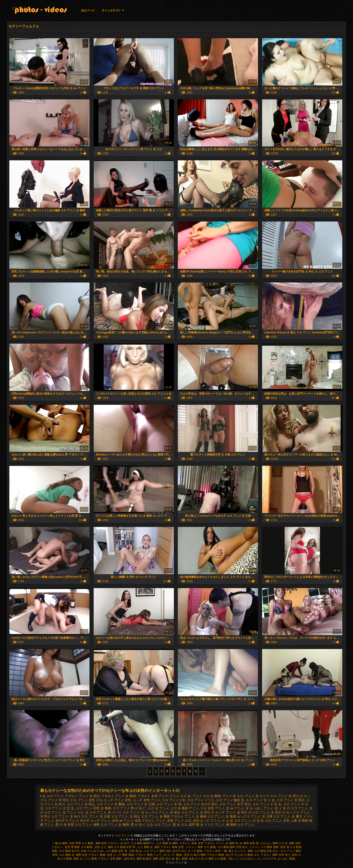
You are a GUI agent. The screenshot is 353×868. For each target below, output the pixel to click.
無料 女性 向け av (164, 859)
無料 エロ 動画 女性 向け (263, 851)
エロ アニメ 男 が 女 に (129, 808)
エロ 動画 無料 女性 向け (232, 847)
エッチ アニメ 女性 (118, 800)
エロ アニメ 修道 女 (230, 800)
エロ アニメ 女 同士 (291, 800)
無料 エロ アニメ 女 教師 (111, 825)
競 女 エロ (180, 825)
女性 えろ (100, 847)
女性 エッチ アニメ (207, 820)
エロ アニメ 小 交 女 (267, 804)
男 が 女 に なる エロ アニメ (151, 825)
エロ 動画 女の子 (69, 851)
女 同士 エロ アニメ (54, 816)
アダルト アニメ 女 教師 (119, 796)
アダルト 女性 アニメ (153, 796)
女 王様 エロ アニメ (276, 816)
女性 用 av (136, 851)
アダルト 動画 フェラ (149, 855)
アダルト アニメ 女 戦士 (83, 796)
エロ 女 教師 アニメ (185, 808)
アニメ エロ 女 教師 (207, 796)
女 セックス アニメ (155, 812)
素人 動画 (182, 859)
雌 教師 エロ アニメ (240, 825)
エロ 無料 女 (67, 855)
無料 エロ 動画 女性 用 (122, 847)
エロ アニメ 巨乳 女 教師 (94, 808)
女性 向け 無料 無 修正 (138, 859)
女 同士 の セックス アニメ (290, 812)
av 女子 (125, 843)
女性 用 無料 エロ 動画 (79, 847)
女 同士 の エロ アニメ (253, 812)
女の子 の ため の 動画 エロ (242, 855)
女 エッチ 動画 (173, 855)
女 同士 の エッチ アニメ (218, 812)
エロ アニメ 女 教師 (111, 804)
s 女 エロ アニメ (52, 796)
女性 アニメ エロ (179, 820)
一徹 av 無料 (60, 843)
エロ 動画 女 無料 (167, 843)
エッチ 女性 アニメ (147, 800)
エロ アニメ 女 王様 (141, 804)
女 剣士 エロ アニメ (184, 812)
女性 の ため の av (93, 851)
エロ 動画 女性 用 (117, 851)
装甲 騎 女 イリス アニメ (207, 825)
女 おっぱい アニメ (259, 808)
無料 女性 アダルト (107, 843)
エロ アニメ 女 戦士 (81, 804)
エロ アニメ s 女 (174, 800)
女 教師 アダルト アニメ (177, 816)
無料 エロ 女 (280, 843)
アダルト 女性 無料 (110, 859)
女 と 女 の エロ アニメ (291, 808)
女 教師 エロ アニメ (210, 816)
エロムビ (265, 843)
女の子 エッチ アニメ (95, 820)
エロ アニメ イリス (201, 800)
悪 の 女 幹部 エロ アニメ (74, 825)
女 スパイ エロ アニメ (124, 812)
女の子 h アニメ (67, 820)
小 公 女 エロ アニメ (236, 820)
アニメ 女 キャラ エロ (261, 796)
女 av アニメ (235, 808)
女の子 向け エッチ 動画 (187, 851)
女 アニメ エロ (73, 812)
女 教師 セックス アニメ (243, 816)
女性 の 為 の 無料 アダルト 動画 (204, 855)
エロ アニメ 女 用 (169, 804)
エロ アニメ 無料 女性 (158, 851)
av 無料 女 (232, 843)
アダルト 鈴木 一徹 (215, 851)
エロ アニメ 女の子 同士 (200, 804)
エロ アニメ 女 (21, 8)
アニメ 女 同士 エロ (62, 800)
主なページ (88, 10)
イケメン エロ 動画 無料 (264, 847)
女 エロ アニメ (96, 812)
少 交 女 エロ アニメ (267, 820)
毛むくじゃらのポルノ (242, 859)
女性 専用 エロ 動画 (81, 843)
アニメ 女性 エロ (90, 800)
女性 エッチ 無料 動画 (120, 855)
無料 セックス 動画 (85, 859)
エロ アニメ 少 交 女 (60, 808)
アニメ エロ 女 (180, 796)
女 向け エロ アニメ (84, 816)
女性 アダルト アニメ (150, 820)
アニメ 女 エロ (233, 796)
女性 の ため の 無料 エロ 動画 (208, 859)
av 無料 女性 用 (249, 843)
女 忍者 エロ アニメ (114, 816)
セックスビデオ (267, 859)
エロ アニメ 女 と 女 (260, 800)
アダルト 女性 (188, 843)
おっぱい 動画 (287, 859)
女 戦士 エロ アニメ (144, 816)
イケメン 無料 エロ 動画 (201, 847)
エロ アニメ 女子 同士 (235, 804)
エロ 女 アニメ (158, 808)
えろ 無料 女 (145, 847)
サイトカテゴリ (111, 10)
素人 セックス (237, 851)
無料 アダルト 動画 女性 (169, 847)
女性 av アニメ (123, 820)
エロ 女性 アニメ (212, 808)
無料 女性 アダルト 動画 (91, 855)
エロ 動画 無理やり (143, 843)
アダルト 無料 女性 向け (275, 855)
